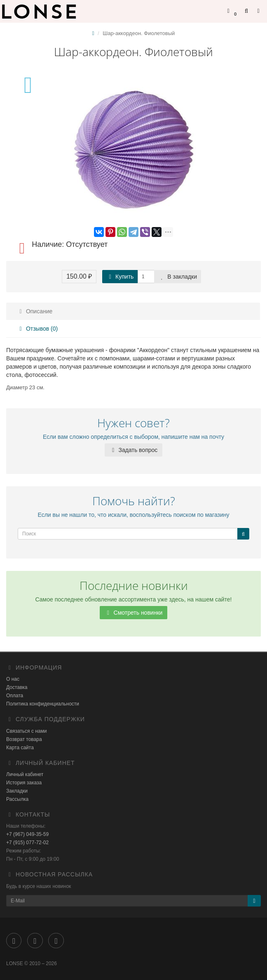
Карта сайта (20, 748)
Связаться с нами (26, 731)
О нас (13, 679)
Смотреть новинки (134, 613)
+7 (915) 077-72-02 (27, 843)
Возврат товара (24, 739)
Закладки (17, 791)
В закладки (178, 277)
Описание (35, 311)
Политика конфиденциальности (43, 704)
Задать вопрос (134, 450)
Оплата (15, 696)
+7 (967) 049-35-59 (27, 834)
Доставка (17, 687)
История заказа (24, 783)
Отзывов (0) (37, 329)
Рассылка (17, 799)
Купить (120, 277)
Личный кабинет (25, 774)
